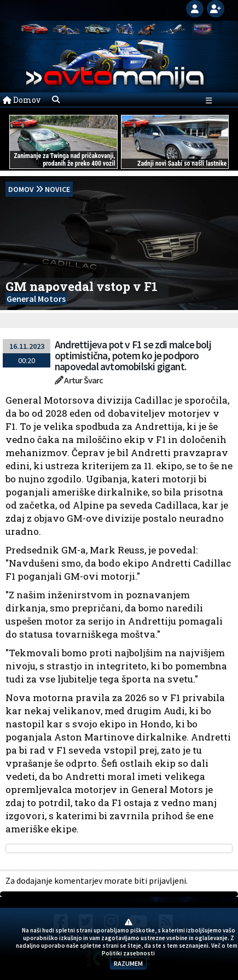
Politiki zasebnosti (128, 953)
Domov (22, 100)
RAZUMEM (128, 963)
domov (21, 189)
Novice (57, 189)
